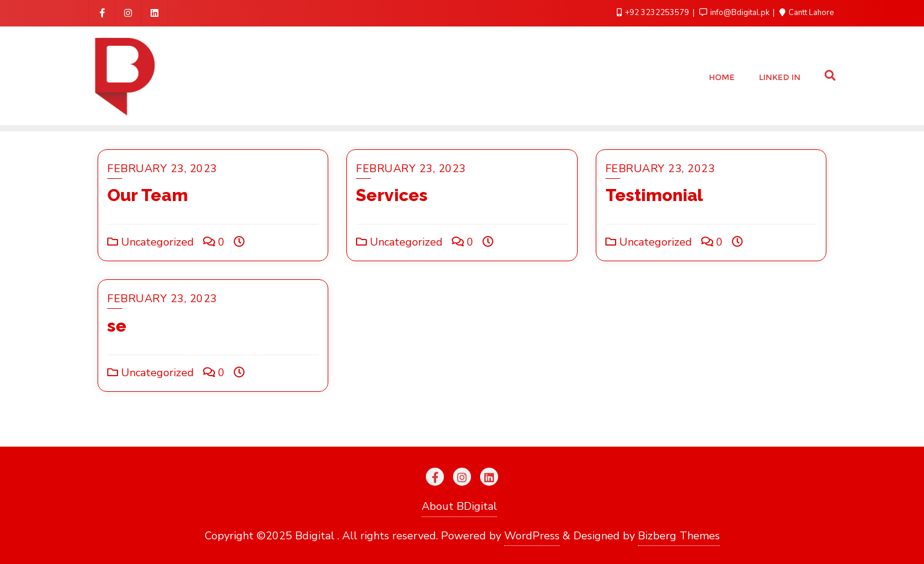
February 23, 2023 (162, 169)
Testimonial (654, 195)
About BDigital (459, 506)
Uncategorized (151, 242)
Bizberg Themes (679, 536)
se (117, 326)
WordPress (532, 536)
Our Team (148, 195)
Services (392, 195)
